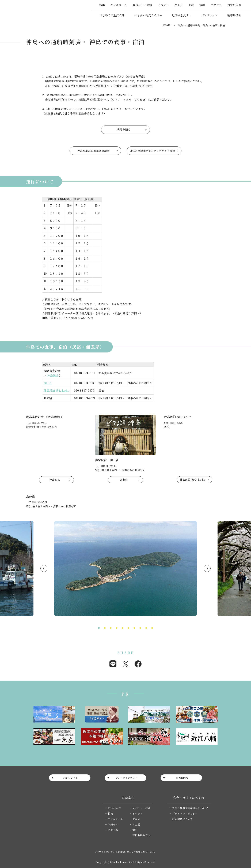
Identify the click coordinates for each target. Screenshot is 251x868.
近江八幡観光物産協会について (190, 808)
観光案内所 (182, 778)
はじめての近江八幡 (112, 15)
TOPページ (114, 808)
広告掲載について (182, 819)
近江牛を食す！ (182, 15)
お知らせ (113, 824)
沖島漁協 (53, 375)
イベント (163, 5)
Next (207, 568)
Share (113, 664)
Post (125, 664)
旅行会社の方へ (141, 835)
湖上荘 (48, 383)
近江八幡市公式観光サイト (31, 10)
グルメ (178, 5)
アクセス (216, 5)
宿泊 (202, 5)
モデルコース (119, 5)
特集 (102, 5)
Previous (44, 568)
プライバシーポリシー (185, 814)
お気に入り (234, 5)
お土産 (136, 824)
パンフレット (209, 15)
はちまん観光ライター (148, 15)
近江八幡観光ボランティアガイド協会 (152, 151)
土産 (191, 5)
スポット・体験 (142, 5)
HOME (167, 25)
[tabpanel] (125, 570)
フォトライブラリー (126, 778)
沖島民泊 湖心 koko (57, 390)
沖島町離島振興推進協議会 (94, 151)
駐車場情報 (234, 15)
